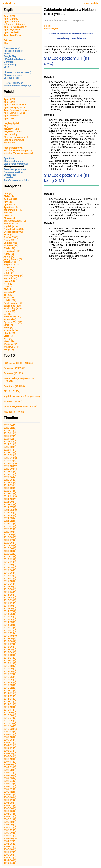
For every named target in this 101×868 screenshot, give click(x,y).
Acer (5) (8, 194)
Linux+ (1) (9, 273)
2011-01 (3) (10, 704)
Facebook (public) (13, 51)
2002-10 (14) (11, 838)
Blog (6, 43)
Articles (8, 40)
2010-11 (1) (10, 710)
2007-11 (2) (10, 762)
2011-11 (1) (10, 696)
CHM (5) (8, 215)
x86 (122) (9, 350)
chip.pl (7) (9, 213)
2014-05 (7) (10, 617)
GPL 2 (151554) (12, 391)
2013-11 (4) (10, 633)
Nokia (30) (9, 281)
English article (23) (14, 229)
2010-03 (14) (11, 729)
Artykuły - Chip (12, 129)
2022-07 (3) (10, 474)
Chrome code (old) (13, 75)
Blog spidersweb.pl (14, 140)
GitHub (7, 54)
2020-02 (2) (10, 554)
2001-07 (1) (10, 841)
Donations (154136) (14, 386)
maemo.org (10, 65)
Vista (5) (8, 336)
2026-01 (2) (10, 431)
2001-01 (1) (10, 847)
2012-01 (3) (10, 691)
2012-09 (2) (10, 669)
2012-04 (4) (10, 682)
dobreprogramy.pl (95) (15, 221)
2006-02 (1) (10, 816)
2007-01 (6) (10, 789)
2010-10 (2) (10, 712)
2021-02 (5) (10, 521)
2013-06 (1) (10, 647)
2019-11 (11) (11, 562)
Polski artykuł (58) (13, 303)
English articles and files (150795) (22, 396)
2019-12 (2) (10, 559)
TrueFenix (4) (11, 330)
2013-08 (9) (10, 641)
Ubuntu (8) (9, 333)
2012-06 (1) (10, 677)
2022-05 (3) (10, 480)
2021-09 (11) (11, 502)
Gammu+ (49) (11, 246)
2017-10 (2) (10, 581)
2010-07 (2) (10, 718)
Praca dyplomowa (13, 148)
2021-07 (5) (10, 507)
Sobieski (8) (10, 319)
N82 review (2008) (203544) (19, 363)
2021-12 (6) (10, 493)
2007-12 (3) (10, 759)
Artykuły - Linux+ (13, 132)
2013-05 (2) (10, 649)
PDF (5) (8, 289)
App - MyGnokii (12, 30)
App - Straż (10, 118)
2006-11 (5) (10, 795)
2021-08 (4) (10, 504)
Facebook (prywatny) (15, 169)
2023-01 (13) (11, 458)
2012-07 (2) (10, 674)
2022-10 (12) (11, 466)
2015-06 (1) (10, 592)
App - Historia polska (15, 105)
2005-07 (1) (10, 827)
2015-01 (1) (10, 603)
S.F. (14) (8, 314)
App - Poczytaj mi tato (15, 107)
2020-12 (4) (10, 526)
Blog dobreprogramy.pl (16, 137)
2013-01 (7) (10, 658)
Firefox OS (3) (11, 237)
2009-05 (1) (10, 740)
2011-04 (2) (10, 699)
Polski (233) (10, 298)
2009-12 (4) (10, 732)
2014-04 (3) (10, 619)
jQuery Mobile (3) (13, 259)
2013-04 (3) (10, 652)
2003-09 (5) (10, 833)
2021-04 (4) (10, 515)
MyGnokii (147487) (14, 412)
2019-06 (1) (10, 570)
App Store (9, 158)
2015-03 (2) (10, 600)
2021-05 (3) (10, 513)
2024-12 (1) (10, 439)
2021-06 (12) (11, 510)
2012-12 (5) (10, 660)
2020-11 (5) (10, 529)
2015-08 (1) (10, 589)
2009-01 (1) (10, 748)
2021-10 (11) (11, 499)
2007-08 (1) (10, 770)
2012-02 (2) (10, 688)
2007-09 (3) (10, 767)
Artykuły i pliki (11, 123)
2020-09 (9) (10, 535)
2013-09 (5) (10, 639)
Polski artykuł (51, 29)
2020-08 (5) (10, 537)
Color (87, 3)
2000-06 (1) (10, 855)
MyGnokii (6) (10, 278)
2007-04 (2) (10, 781)
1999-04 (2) (10, 863)
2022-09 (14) (11, 469)
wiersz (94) (10, 341)
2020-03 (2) (10, 551)
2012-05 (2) (10, 680)
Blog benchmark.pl (14, 161)
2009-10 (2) (10, 737)
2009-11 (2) (10, 734)
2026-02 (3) (10, 428)
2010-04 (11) (11, 726)
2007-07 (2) (10, 773)
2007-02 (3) (10, 786)
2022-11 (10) (11, 463)
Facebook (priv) (12, 48)
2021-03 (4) (10, 518)
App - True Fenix (12, 35)
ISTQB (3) (9, 254)
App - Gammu (11, 19)
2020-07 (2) (10, 540)
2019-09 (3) (10, 567)
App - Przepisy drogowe (16, 110)
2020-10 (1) (10, 532)
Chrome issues (12, 78)
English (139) (11, 226)
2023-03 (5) (10, 452)
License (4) (10, 267)
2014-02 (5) (10, 625)
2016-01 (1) (10, 584)
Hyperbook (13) (12, 251)
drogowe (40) (11, 224)
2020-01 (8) (10, 556)
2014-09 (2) (10, 608)
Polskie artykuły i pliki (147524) (20, 407)
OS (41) (8, 287)
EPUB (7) (8, 235)
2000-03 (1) (10, 858)
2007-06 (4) (10, 775)
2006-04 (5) (10, 814)
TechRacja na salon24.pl (17, 180)
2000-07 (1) (10, 852)
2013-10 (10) (11, 636)
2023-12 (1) (10, 447)
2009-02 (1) (10, 745)
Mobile (95, 3)
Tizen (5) (8, 328)
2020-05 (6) (10, 545)
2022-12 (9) (10, 461)
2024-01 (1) (10, 444)
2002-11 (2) (10, 836)
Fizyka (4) (9, 240)
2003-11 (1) (10, 830)
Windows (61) (11, 344)
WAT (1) (8, 339)
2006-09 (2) (10, 800)
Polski (47, 26)
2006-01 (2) (10, 819)
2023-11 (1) (10, 450)
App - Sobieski (11, 32)
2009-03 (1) (10, 743)
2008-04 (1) (10, 756)
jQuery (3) (9, 256)
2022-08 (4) (10, 472)
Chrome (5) (10, 218)
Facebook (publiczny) (15, 172)
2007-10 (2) (10, 764)
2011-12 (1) (10, 693)
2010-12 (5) (10, 707)
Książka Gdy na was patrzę (18, 150)
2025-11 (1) (10, 433)
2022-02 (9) (10, 488)
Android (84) (10, 199)
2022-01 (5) (10, 491)
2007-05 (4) (10, 778)
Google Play (10, 56)
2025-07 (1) (10, 436)
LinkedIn (8, 62)
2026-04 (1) (10, 425)
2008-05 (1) (10, 754)
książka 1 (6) (10, 262)
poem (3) (8, 295)
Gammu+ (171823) (14, 373)
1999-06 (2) (10, 860)
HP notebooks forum (15, 59)
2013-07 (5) (10, 644)
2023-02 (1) (10, 455)
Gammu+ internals (16, 24)
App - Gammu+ (12, 21)
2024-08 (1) (10, 441)
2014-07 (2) (10, 611)
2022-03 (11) (11, 485)
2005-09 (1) (10, 825)
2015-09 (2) (10, 587)
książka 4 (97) (11, 265)
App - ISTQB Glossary (15, 27)
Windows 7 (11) (12, 347)
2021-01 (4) (10, 524)
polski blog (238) (13, 306)
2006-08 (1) (10, 803)
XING (6, 67)
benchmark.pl (11, 134)
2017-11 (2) (10, 578)
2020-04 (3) (10, 548)
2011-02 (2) (10, 701)
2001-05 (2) (10, 844)
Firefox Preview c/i (13, 83)
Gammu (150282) (13, 402)
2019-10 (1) (10, 565)
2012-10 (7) (10, 666)
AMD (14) (9, 196)
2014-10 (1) (10, 606)
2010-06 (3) (10, 721)
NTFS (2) (8, 284)
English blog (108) (13, 232)
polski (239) (10, 300)
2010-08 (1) (10, 715)
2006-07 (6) (10, 806)
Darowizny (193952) (14, 368)
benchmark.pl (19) (13, 210)
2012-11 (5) (10, 663)
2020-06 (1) (10, 543)
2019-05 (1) (10, 573)
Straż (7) (8, 325)
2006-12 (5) (10, 792)
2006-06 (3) (10, 808)
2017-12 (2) (10, 576)
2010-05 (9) (10, 723)
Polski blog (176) (13, 308)
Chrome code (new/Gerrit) (17, 72)
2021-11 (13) (11, 496)
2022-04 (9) (10, 483)
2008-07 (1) (10, 751)
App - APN (9, 16)
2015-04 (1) (10, 597)
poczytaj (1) (10, 292)
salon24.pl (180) (12, 317)
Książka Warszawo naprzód (18, 153)
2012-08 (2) (10, 671)
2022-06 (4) (10, 477)
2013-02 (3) (10, 655)
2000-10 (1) (10, 849)
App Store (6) (11, 207)
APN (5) (8, 202)
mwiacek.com (9, 3)
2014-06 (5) (10, 614)
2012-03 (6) (10, 685)
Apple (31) (9, 204)
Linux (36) (9, 270)
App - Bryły (9, 102)
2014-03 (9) (10, 622)
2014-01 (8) (10, 628)
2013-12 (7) (10, 630)
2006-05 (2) (10, 811)
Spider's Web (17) (13, 322)
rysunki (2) (9, 311)
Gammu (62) (10, 243)
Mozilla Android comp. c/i (17, 86)
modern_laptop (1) (13, 276)
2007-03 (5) (10, 784)
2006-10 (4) (10, 797)
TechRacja (9, 143)
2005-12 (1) (10, 822)
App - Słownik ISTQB (15, 113)
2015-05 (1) (10, 595)
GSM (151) (9, 248)
